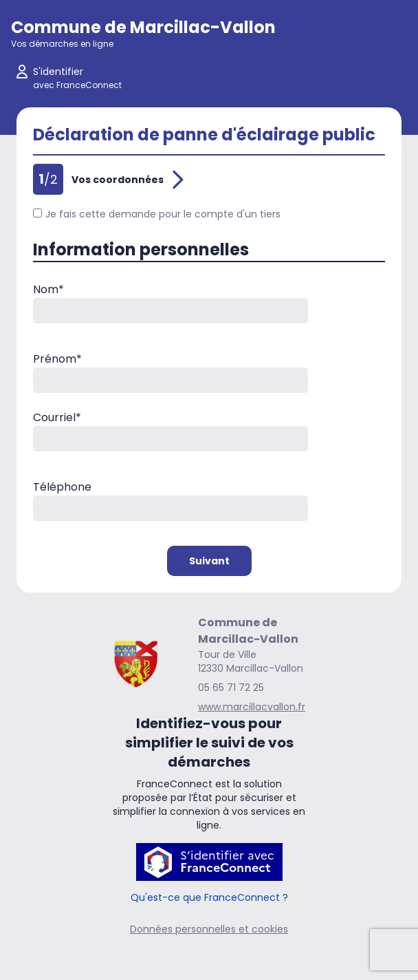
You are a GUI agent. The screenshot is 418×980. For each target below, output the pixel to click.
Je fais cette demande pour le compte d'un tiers (157, 214)
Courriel (57, 417)
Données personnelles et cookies (209, 929)
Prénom (57, 359)
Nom (48, 289)
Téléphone (62, 487)
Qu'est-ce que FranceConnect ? (209, 897)
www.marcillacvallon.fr (252, 707)
